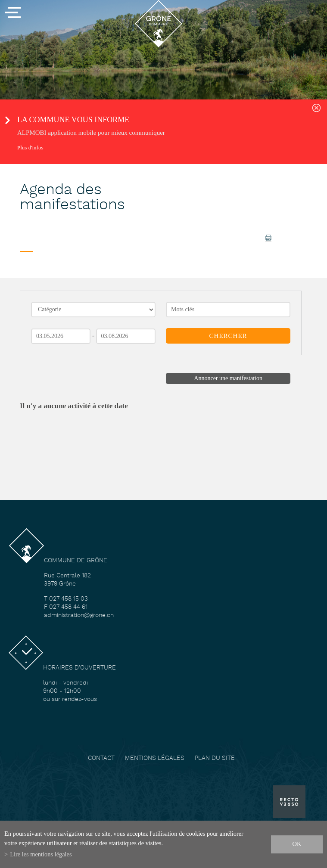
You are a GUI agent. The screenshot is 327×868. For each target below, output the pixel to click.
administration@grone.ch (79, 615)
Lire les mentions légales (41, 854)
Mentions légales (155, 758)
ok (297, 844)
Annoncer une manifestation (228, 378)
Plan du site (215, 758)
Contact (101, 758)
